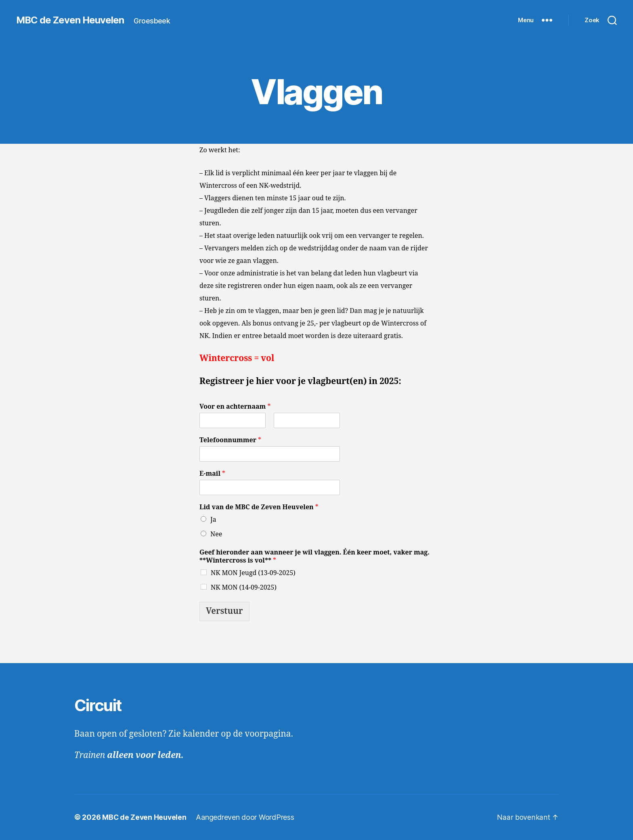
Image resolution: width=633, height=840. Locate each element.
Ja (213, 520)
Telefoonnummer (230, 440)
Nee (216, 534)
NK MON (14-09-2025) (244, 588)
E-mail (212, 474)
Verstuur (224, 611)
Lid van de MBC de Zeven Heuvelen (259, 507)
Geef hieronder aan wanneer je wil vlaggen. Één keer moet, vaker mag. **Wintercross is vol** (314, 557)
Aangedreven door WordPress (246, 817)
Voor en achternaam (235, 407)
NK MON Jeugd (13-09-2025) (253, 573)
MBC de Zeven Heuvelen (71, 20)
